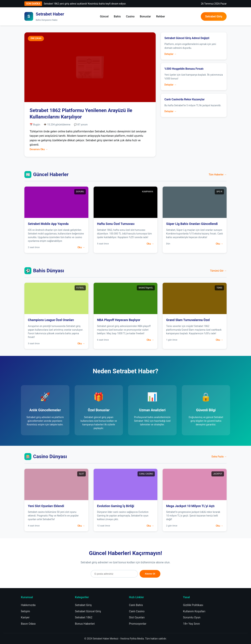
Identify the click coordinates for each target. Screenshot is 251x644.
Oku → (81, 247)
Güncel (104, 16)
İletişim (25, 611)
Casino (130, 16)
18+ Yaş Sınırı (191, 624)
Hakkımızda (28, 605)
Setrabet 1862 (84, 617)
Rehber (161, 16)
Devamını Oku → (39, 149)
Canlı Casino (137, 611)
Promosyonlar (138, 624)
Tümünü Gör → (218, 271)
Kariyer (25, 617)
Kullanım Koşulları (194, 611)
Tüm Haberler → (218, 175)
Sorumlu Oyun (192, 617)
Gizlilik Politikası (193, 605)
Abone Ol (150, 574)
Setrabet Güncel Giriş (88, 611)
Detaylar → (170, 54)
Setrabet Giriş (214, 16)
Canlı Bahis (136, 605)
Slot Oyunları (137, 617)
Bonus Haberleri (85, 624)
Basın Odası (28, 624)
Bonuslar (145, 16)
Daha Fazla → (219, 457)
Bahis (117, 16)
